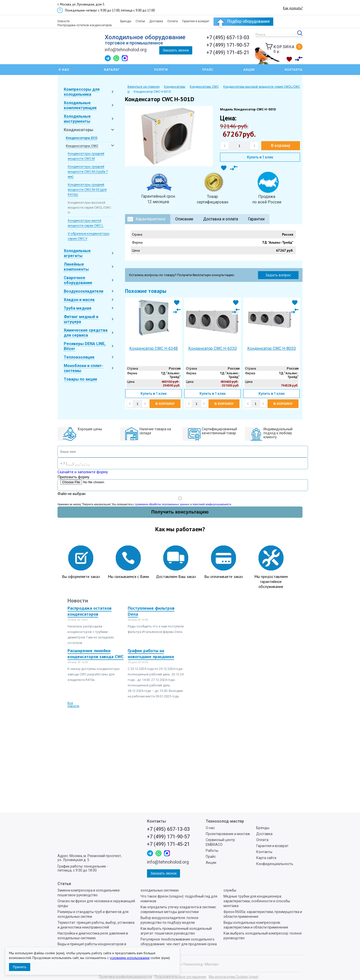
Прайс (208, 70)
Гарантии (256, 219)
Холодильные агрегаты (77, 253)
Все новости (73, 705)
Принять (20, 967)
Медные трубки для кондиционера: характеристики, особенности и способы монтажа (257, 901)
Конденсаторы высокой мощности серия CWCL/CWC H (89, 208)
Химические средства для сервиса (86, 333)
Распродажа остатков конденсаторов (85, 25)
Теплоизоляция (79, 357)
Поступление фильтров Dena (151, 611)
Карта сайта (266, 858)
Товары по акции (80, 379)
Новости (63, 21)
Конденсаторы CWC (82, 146)
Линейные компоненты (76, 267)
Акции (249, 70)
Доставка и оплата (221, 219)
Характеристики (150, 219)
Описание (184, 219)
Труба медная (77, 308)
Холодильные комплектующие (80, 105)
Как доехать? (293, 8)
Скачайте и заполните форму (83, 472)
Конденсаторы (78, 130)
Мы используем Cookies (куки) (234, 977)
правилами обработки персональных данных (162, 504)
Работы (212, 851)
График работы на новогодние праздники (151, 654)
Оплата (172, 21)
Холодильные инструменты (77, 119)
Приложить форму (73, 477)
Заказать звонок (176, 50)
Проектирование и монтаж (228, 834)
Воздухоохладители (83, 291)
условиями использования (130, 958)
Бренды (126, 21)
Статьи (140, 21)
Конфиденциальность (275, 864)
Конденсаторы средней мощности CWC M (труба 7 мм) (88, 172)
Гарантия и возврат (196, 21)
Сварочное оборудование (78, 280)
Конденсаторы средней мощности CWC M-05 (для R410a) (87, 190)
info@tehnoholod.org (126, 50)
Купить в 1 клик (260, 157)
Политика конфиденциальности (125, 977)
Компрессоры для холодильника (82, 92)
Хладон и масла (79, 300)
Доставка (156, 21)
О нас (210, 828)
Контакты (294, 70)
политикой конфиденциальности (212, 504)
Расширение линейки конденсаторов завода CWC (95, 654)
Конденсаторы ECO (81, 138)
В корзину (281, 146)
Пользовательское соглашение (180, 977)
